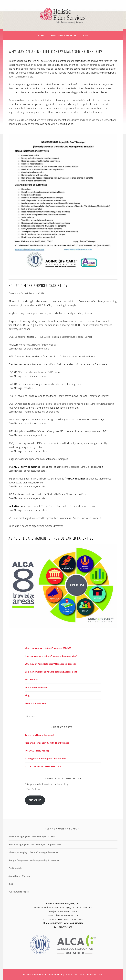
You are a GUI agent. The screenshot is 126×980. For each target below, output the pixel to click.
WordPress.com (93, 975)
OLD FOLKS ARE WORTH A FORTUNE (43, 766)
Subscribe (35, 800)
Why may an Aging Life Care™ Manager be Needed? (50, 664)
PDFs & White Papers (35, 703)
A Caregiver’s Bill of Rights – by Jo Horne (46, 759)
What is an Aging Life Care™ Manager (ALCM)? (48, 648)
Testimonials (32, 680)
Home (41, 35)
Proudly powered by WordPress (43, 975)
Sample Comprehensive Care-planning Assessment (51, 672)
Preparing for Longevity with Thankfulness (47, 743)
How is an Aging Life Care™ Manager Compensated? (51, 656)
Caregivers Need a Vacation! (39, 735)
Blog (85, 35)
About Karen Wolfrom (63, 35)
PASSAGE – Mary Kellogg (37, 751)
